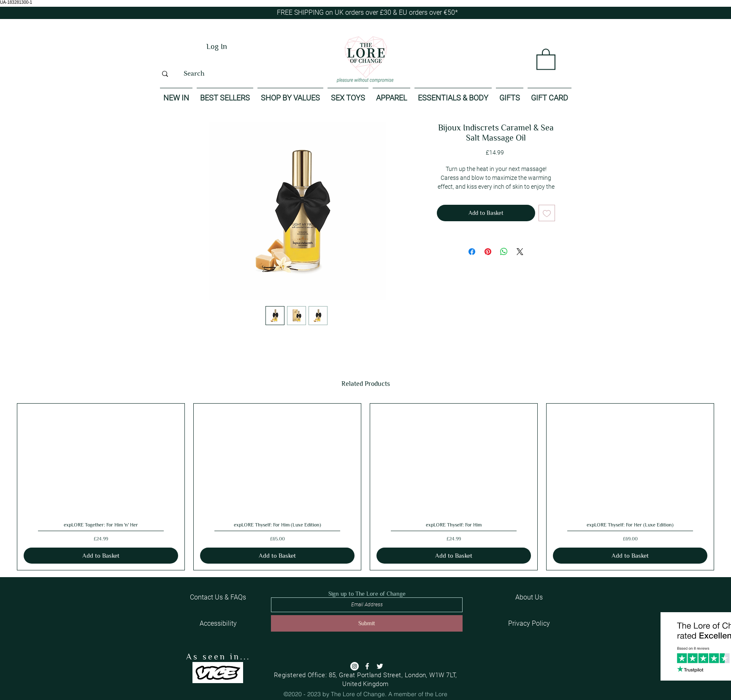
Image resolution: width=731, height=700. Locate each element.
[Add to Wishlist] (547, 213)
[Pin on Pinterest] (488, 252)
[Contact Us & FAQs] (218, 597)
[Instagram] (355, 666)
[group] (365, 487)
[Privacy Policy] (529, 623)
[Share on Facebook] (472, 252)
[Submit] (367, 623)
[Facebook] (367, 666)
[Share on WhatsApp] (504, 252)
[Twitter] (380, 666)
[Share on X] (520, 252)
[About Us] (529, 597)
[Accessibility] (218, 623)
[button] (546, 59)
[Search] (194, 74)
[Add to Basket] (101, 556)
